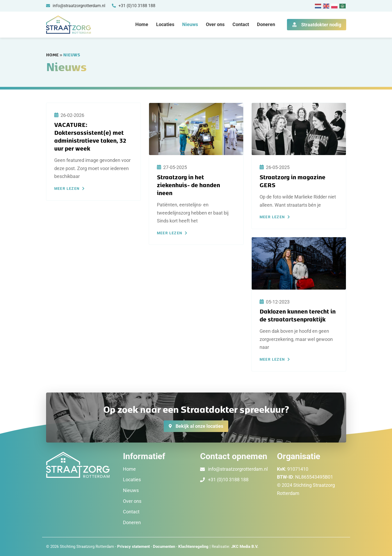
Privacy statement (133, 547)
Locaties (165, 24)
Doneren (266, 24)
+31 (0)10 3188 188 (228, 480)
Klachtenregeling (193, 547)
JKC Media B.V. (245, 547)
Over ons (215, 24)
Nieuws (190, 24)
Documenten (165, 547)
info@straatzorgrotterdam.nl (238, 469)
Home (142, 24)
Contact (241, 24)
